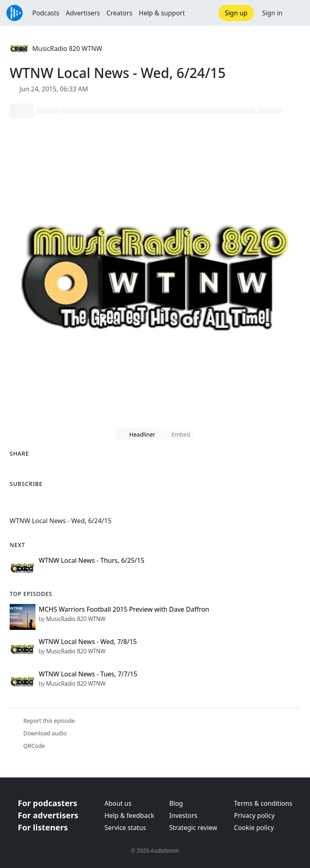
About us (118, 803)
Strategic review (193, 828)
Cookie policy (254, 828)
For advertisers (48, 815)
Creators (119, 13)
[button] (296, 13)
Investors (183, 815)
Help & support (162, 13)
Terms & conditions (263, 803)
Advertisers (83, 13)
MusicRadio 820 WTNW (67, 49)
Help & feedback (129, 815)
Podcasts (46, 13)
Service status (125, 828)
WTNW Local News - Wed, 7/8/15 (88, 642)
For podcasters (47, 803)
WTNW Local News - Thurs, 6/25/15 (92, 560)
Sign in (272, 13)
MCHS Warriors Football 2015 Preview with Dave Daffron (124, 609)
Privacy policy (254, 815)
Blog (176, 803)
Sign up (236, 13)
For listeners (43, 827)
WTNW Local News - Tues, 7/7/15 (88, 674)
